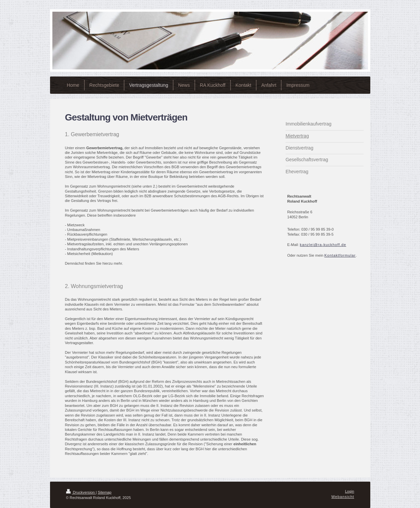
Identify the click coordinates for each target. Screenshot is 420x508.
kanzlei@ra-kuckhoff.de (323, 245)
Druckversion (81, 492)
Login (349, 491)
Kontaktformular (340, 255)
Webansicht (343, 497)
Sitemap (105, 492)
